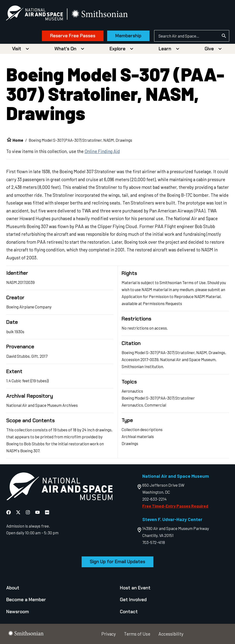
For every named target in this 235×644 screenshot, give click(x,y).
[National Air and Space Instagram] (28, 512)
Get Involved (133, 600)
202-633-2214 (154, 499)
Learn (165, 49)
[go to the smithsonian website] (101, 14)
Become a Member (26, 600)
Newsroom (18, 612)
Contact (129, 612)
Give (209, 49)
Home (18, 140)
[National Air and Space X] (19, 512)
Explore (117, 49)
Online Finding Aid (102, 151)
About (13, 588)
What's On (65, 49)
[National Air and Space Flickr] (47, 512)
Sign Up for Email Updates (117, 562)
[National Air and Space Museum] (35, 14)
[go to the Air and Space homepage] (59, 487)
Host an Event (135, 588)
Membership (128, 36)
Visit (17, 49)
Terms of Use (137, 634)
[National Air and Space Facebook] (9, 512)
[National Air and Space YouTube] (38, 512)
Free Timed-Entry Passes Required (175, 506)
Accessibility (171, 634)
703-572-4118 (154, 542)
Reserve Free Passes (72, 36)
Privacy (109, 634)
